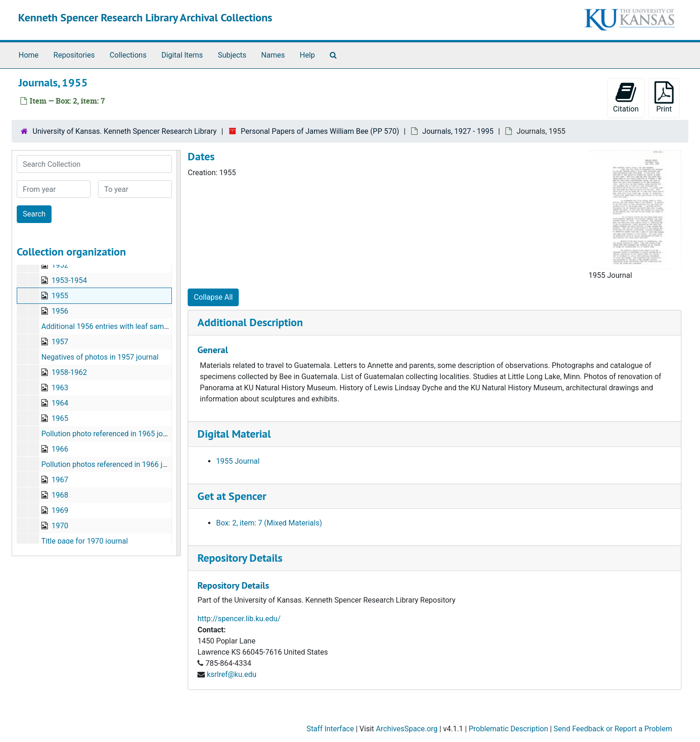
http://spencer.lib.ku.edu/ (239, 619)
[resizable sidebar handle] (178, 353)
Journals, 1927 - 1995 (458, 131)
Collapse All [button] (213, 297)
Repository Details (240, 558)
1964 (60, 403)
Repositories (74, 55)
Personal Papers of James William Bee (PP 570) (320, 131)
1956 (60, 311)
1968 (60, 495)
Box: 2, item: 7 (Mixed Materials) (269, 523)
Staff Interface (330, 729)
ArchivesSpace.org (407, 729)
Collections (128, 55)
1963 (60, 388)
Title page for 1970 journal (85, 541)
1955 (60, 296)
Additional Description (250, 322)
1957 (60, 342)
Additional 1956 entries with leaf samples (110, 326)
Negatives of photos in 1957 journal (100, 357)
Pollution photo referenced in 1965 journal (110, 434)
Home (29, 55)
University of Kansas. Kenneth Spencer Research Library (124, 131)
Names (273, 55)
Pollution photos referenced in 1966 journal (112, 464)
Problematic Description (508, 729)
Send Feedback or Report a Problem (613, 729)
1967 (60, 480)
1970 (60, 526)
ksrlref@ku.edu (232, 674)
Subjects (232, 55)
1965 (60, 418)
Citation (626, 97)
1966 (60, 449)
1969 (60, 510)
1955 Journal (238, 461)
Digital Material (234, 434)
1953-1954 (69, 280)
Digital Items (182, 55)
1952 (60, 265)
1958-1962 (69, 372)
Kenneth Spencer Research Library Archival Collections (145, 17)
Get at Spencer (232, 496)
